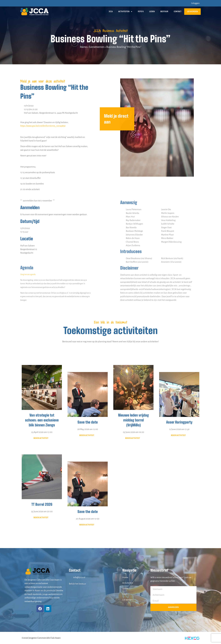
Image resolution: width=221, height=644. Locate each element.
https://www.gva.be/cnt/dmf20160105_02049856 (43, 257)
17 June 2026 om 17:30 (179, 500)
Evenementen (97, 47)
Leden (152, 12)
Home (83, 47)
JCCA (111, 12)
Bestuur (164, 12)
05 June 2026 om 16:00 (133, 505)
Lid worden (192, 12)
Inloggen (195, 3)
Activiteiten (125, 12)
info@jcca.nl (79, 577)
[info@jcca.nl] (70, 577)
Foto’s (141, 12)
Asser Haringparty (179, 493)
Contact (178, 12)
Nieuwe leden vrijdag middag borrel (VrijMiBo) (133, 493)
